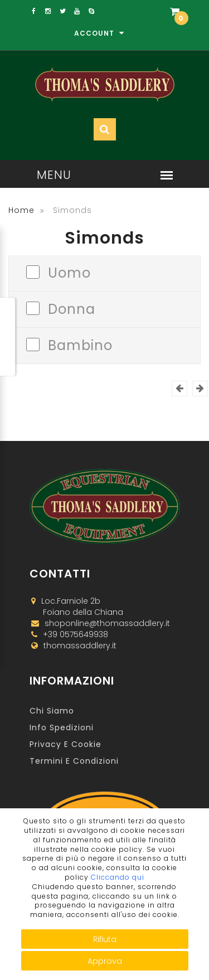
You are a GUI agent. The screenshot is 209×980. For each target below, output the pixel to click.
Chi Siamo (52, 711)
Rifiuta (105, 939)
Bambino (80, 344)
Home (21, 210)
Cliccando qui (118, 877)
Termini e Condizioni (74, 761)
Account (99, 33)
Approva (105, 961)
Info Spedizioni (62, 727)
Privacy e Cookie (65, 744)
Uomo (69, 272)
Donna (72, 308)
